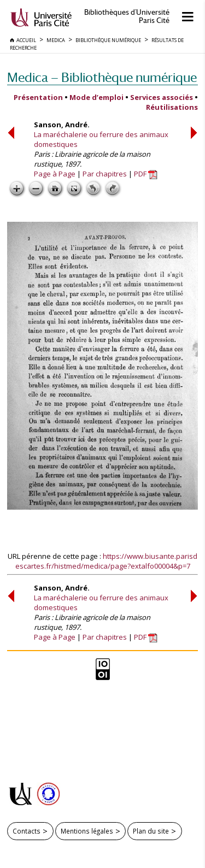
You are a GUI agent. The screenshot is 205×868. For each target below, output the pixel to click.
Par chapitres (105, 174)
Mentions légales (87, 831)
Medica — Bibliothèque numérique (102, 77)
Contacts (27, 831)
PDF (146, 174)
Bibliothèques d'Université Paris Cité (127, 16)
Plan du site (151, 831)
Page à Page (55, 174)
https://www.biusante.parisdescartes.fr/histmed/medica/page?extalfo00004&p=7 (107, 561)
